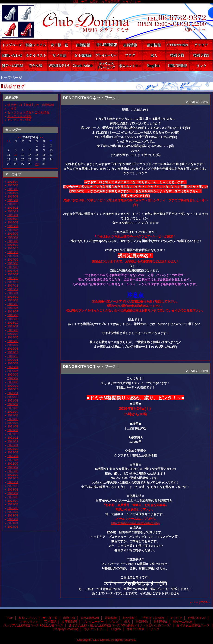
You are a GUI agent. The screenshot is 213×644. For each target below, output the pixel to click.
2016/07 (13, 237)
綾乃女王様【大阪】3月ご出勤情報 (31, 105)
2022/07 (13, 467)
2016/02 (13, 219)
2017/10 (13, 282)
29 (37, 164)
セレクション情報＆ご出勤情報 (28, 112)
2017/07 (13, 274)
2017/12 (13, 289)
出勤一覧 (83, 45)
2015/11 (13, 208)
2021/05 (13, 415)
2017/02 (13, 260)
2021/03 (13, 408)
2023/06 (13, 508)
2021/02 (13, 404)
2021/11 (13, 438)
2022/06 (13, 464)
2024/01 (13, 523)
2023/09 (13, 519)
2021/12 (13, 441)
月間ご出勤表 (177, 65)
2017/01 (13, 256)
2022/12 (13, 486)
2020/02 (13, 363)
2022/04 (13, 456)
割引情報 (154, 45)
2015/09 (13, 200)
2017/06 (13, 271)
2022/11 (13, 482)
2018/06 (13, 308)
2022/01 (13, 445)
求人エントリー (130, 65)
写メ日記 (59, 55)
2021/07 (13, 423)
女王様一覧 (59, 45)
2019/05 (13, 337)
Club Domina (106, 21)
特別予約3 (201, 55)
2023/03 (13, 497)
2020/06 (13, 375)
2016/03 (13, 222)
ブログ (130, 55)
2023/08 (13, 515)
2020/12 (13, 397)
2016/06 (13, 234)
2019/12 (13, 356)
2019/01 (13, 326)
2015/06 (13, 189)
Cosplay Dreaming (106, 65)
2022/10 (13, 478)
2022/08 (13, 471)
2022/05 (13, 460)
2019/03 (13, 330)
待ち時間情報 (106, 45)
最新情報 (130, 45)
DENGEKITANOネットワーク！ (91, 98)
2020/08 (13, 382)
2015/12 (13, 211)
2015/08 (13, 196)
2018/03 (13, 300)
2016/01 (13, 215)
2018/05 (13, 304)
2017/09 (13, 278)
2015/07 (13, 193)
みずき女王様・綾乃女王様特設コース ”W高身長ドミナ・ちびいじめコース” (59, 65)
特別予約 (177, 55)
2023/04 (13, 501)
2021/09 (13, 430)
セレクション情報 (19, 116)
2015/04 (13, 182)
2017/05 (13, 267)
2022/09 (13, 475)
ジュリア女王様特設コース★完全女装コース (36, 65)
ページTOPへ (202, 602)
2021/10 (13, 434)
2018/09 (13, 319)
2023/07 (13, 512)
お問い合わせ (12, 55)
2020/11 (13, 393)
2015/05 (13, 185)
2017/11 (13, 285)
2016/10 (13, 248)
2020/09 (13, 386)
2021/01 (13, 400)
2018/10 (13, 323)
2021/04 (13, 412)
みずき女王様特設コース (83, 65)
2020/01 (13, 360)
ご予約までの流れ (177, 45)
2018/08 (13, 315)
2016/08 (13, 241)
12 (16, 155)
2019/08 (13, 349)
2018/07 (13, 311)
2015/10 (13, 204)
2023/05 (13, 504)
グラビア (201, 45)
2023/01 (13, 489)
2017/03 (13, 263)
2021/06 (13, 419)
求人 (154, 55)
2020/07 (13, 378)
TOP (12, 45)
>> (41, 137)
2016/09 (13, 245)
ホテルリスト (36, 55)
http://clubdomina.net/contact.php (135, 523)
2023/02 (13, 493)
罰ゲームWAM (12, 65)
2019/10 (13, 352)
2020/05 (13, 371)
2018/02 (13, 297)
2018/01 (13, 293)
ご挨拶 (12, 109)
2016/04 (13, 226)
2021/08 (13, 426)
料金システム (36, 45)
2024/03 (13, 527)
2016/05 (13, 230)
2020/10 (13, 389)
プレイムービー (106, 55)
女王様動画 (83, 55)
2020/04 (13, 367)
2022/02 (13, 449)
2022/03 (13, 452)
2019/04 (13, 334)
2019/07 (13, 345)
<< (20, 137)
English (154, 65)
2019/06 (13, 341)
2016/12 (13, 252)
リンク (201, 65)
